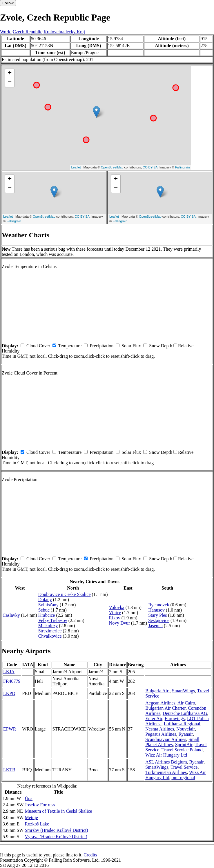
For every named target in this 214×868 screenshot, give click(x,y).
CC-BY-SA (150, 167)
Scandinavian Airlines (166, 739)
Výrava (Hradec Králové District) (56, 837)
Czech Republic (28, 32)
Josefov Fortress (40, 805)
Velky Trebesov (53, 620)
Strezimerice (50, 631)
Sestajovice (159, 620)
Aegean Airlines (160, 703)
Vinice (115, 613)
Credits (90, 855)
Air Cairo (186, 703)
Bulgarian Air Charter (165, 708)
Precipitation (101, 346)
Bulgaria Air (157, 691)
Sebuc (44, 610)
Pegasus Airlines (161, 734)
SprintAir (184, 745)
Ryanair (185, 734)
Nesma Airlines (160, 729)
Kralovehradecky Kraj (64, 32)
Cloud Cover (38, 346)
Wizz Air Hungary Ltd (166, 755)
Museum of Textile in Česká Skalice (58, 811)
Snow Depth (161, 346)
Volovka (117, 607)
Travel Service (184, 767)
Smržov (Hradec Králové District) (56, 830)
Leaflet (76, 167)
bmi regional (183, 778)
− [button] (10, 82)
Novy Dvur (119, 623)
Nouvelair (185, 729)
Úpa (29, 798)
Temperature (70, 346)
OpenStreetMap (112, 167)
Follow (8, 3)
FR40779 (12, 681)
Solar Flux (131, 346)
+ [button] (10, 74)
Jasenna (155, 626)
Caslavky (11, 615)
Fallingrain (183, 167)
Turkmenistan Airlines (166, 772)
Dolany (45, 600)
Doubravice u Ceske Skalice (65, 594)
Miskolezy (48, 626)
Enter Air (154, 719)
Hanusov (156, 610)
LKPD (9, 693)
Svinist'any (48, 605)
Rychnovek (159, 605)
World (6, 32)
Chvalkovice (50, 636)
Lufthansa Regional (182, 724)
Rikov (115, 618)
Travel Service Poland (182, 750)
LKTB (9, 770)
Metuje (31, 817)
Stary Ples (157, 615)
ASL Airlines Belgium (166, 762)
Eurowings (175, 719)
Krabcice (47, 615)
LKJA (9, 672)
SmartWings (183, 691)
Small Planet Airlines (172, 742)
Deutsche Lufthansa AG (185, 713)
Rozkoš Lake (37, 824)
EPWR (10, 729)
